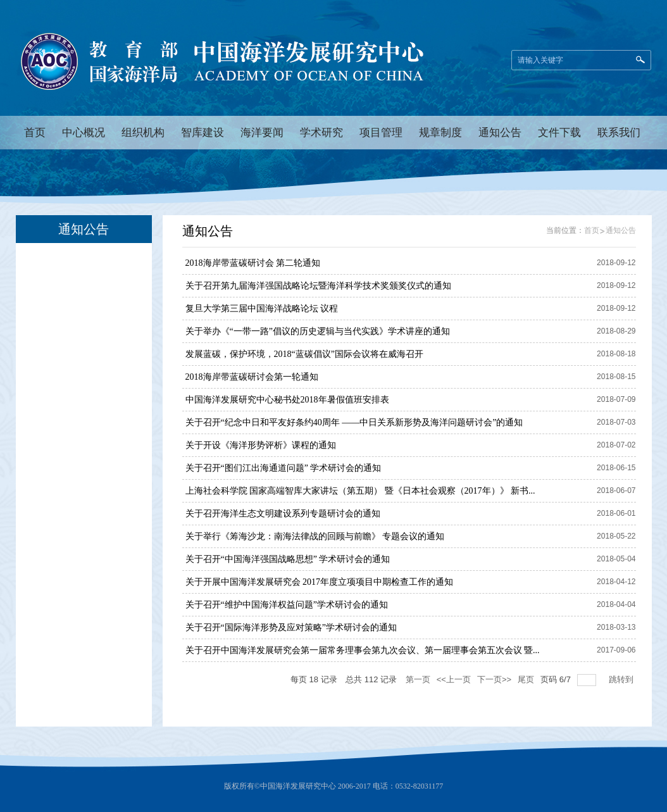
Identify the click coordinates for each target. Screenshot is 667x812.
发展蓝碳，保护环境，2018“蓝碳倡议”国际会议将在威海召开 (304, 354)
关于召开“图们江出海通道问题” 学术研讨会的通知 (284, 468)
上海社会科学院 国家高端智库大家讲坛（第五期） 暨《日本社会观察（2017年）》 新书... (360, 491)
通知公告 (621, 230)
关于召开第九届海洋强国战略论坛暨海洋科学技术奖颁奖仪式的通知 (318, 286)
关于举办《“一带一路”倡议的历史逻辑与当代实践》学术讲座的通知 (318, 331)
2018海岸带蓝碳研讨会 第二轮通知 (253, 263)
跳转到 (622, 679)
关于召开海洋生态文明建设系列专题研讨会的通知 (283, 514)
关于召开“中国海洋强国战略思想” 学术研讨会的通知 (288, 559)
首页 (592, 230)
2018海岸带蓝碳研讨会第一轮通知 (252, 377)
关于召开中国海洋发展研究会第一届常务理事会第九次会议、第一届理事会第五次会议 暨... (363, 650)
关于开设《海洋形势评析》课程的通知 (261, 445)
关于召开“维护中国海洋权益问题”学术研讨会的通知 (287, 605)
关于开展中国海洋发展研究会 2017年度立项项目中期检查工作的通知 (320, 582)
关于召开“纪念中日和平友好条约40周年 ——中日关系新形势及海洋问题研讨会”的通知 (354, 422)
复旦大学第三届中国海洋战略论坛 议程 (262, 309)
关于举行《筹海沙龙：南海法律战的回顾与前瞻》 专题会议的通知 (315, 536)
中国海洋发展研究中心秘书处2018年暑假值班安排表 (287, 400)
